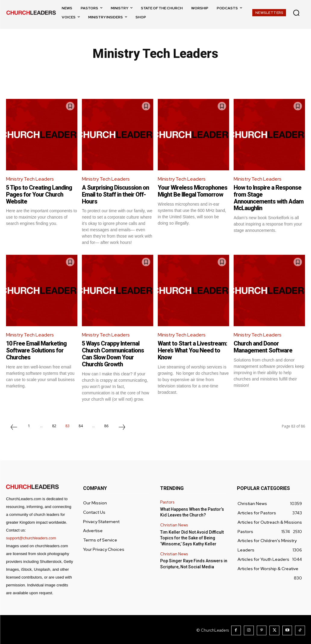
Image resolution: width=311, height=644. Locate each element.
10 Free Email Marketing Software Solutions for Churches (37, 349)
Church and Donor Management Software (263, 346)
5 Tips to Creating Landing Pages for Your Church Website (39, 194)
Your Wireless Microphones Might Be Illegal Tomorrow (193, 191)
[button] (296, 13)
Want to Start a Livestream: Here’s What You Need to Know (192, 349)
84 (81, 424)
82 (54, 424)
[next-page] (122, 426)
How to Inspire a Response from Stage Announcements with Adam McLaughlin (269, 197)
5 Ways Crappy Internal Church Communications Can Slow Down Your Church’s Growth (113, 352)
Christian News (174, 523)
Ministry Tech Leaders (30, 179)
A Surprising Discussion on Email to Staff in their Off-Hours (115, 194)
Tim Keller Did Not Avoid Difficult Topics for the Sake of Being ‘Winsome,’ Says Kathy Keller (192, 536)
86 (106, 424)
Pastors (167, 500)
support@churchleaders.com (31, 536)
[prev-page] (14, 426)
